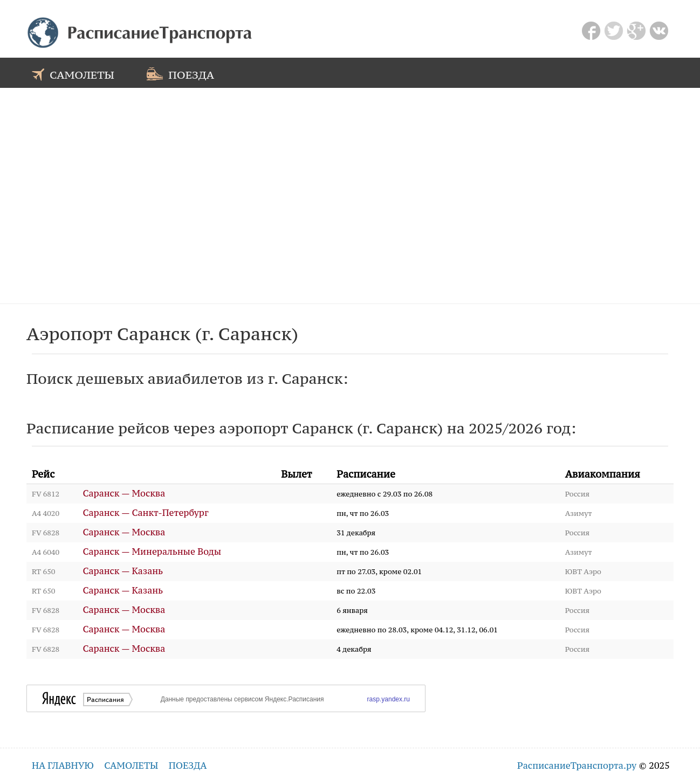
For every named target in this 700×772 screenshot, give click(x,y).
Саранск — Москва (124, 494)
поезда (180, 74)
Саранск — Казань (123, 571)
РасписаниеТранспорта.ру (577, 766)
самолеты (73, 74)
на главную (63, 766)
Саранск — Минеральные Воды (152, 552)
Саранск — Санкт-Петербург (146, 513)
